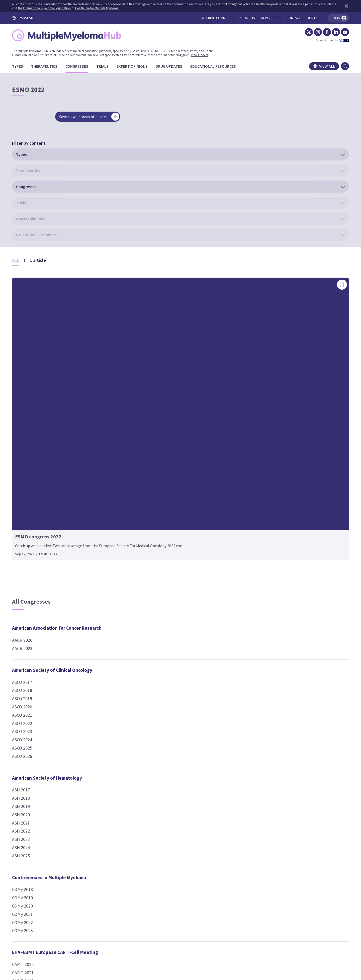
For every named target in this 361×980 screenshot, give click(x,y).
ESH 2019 (142, 574)
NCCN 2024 (254, 551)
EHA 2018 (142, 400)
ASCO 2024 (33, 491)
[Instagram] (307, 32)
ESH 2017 (142, 558)
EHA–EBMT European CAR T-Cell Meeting (66, 704)
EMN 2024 (143, 516)
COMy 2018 (33, 641)
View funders (210, 55)
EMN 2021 (143, 500)
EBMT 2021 (144, 648)
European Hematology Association (170, 380)
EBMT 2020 (144, 640)
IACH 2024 (143, 756)
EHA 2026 (142, 466)
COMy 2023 (33, 682)
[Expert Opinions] (143, 66)
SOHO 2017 (254, 643)
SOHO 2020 (254, 659)
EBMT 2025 (144, 681)
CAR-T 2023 (34, 741)
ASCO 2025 (33, 500)
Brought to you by (321, 40)
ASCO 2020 (33, 459)
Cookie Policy (174, 933)
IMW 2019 (253, 467)
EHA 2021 (142, 425)
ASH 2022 (32, 583)
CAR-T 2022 (34, 732)
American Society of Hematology (58, 529)
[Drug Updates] (180, 66)
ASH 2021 (32, 574)
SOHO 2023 (254, 667)
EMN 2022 (143, 508)
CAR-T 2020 (34, 716)
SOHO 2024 (254, 676)
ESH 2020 (142, 583)
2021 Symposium (260, 584)
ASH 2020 (32, 566)
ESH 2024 (142, 550)
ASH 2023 (32, 591)
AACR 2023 (33, 400)
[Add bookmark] (90, 194)
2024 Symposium (260, 609)
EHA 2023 (142, 441)
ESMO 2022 (144, 715)
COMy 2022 (33, 674)
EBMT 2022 (144, 657)
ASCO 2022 (33, 475)
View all (313, 66)
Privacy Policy (207, 933)
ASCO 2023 (33, 483)
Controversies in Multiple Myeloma (60, 629)
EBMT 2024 (144, 673)
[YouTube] (334, 32)
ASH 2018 (32, 550)
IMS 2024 (252, 408)
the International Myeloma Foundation (77, 8)
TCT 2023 (253, 725)
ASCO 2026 (33, 508)
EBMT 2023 (144, 665)
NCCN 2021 (254, 542)
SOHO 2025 (254, 684)
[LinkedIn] (325, 32)
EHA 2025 (142, 458)
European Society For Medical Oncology (175, 703)
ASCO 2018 (33, 442)
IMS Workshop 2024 (262, 433)
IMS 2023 (252, 400)
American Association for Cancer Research (68, 380)
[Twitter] (298, 32)
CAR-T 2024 (34, 749)
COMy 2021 (33, 666)
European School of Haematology (169, 538)
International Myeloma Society (277, 380)
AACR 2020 (33, 392)
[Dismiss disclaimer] (334, 6)
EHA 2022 (142, 433)
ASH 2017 (32, 542)
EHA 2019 (142, 408)
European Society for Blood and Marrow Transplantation (176, 616)
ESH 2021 (142, 591)
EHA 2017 (142, 392)
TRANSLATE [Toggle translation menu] (34, 18)
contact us (218, 903)
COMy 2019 (33, 649)
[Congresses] (88, 66)
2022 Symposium (260, 593)
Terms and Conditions (132, 933)
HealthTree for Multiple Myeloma (129, 8)
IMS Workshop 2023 (262, 425)
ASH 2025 (32, 607)
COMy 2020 (33, 658)
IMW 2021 (253, 475)
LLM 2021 (253, 509)
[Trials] (113, 66)
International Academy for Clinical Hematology (170, 740)
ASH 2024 (32, 599)
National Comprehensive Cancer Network (288, 530)
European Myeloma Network (163, 487)
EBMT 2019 (144, 632)
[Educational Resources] (224, 66)
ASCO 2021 (33, 467)
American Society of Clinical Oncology (63, 422)
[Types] (29, 66)
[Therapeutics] (55, 66)
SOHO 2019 (254, 651)
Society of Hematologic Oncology (279, 631)
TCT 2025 (253, 741)
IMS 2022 (252, 392)
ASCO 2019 (33, 450)
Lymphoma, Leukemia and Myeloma (281, 497)
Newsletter (239, 933)
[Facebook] (316, 32)
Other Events (258, 572)
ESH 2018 (142, 566)
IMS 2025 (252, 416)
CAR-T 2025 (34, 757)
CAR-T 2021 (34, 724)
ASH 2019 (32, 558)
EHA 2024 (142, 449)
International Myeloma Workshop (279, 455)
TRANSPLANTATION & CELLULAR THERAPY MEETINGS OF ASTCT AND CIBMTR (288, 709)
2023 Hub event (258, 601)
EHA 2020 (142, 416)
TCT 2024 (253, 733)
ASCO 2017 (33, 434)
